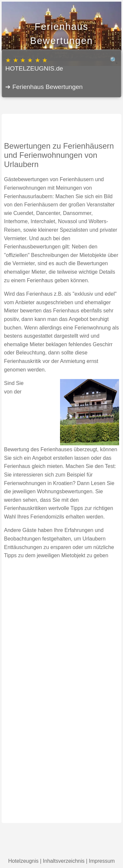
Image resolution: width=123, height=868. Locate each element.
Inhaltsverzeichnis (64, 861)
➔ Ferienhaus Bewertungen (44, 87)
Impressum (102, 861)
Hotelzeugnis (23, 861)
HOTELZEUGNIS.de (61, 64)
